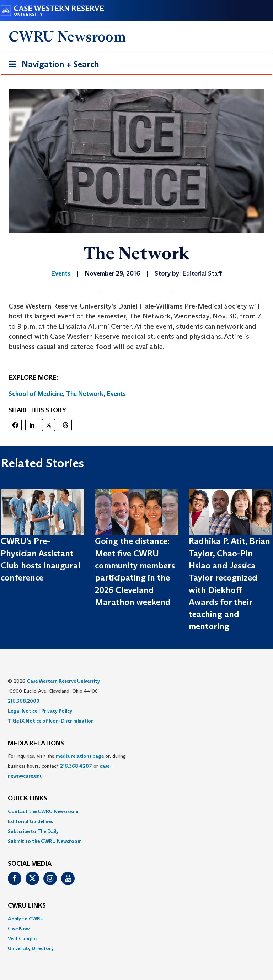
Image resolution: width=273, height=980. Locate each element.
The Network (85, 394)
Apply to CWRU (26, 919)
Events (116, 394)
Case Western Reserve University (63, 681)
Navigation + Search (52, 66)
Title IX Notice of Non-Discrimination (51, 721)
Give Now (19, 929)
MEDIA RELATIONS (36, 744)
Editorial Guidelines (30, 821)
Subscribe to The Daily (33, 831)
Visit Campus (23, 938)
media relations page (80, 756)
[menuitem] (136, 811)
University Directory (31, 948)
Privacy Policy (57, 711)
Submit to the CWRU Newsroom (45, 841)
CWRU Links (27, 906)
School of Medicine (36, 394)
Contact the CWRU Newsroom (43, 811)
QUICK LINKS (28, 799)
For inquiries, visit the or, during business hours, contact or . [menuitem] (67, 766)
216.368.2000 (24, 701)
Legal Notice (23, 711)
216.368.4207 (76, 766)
